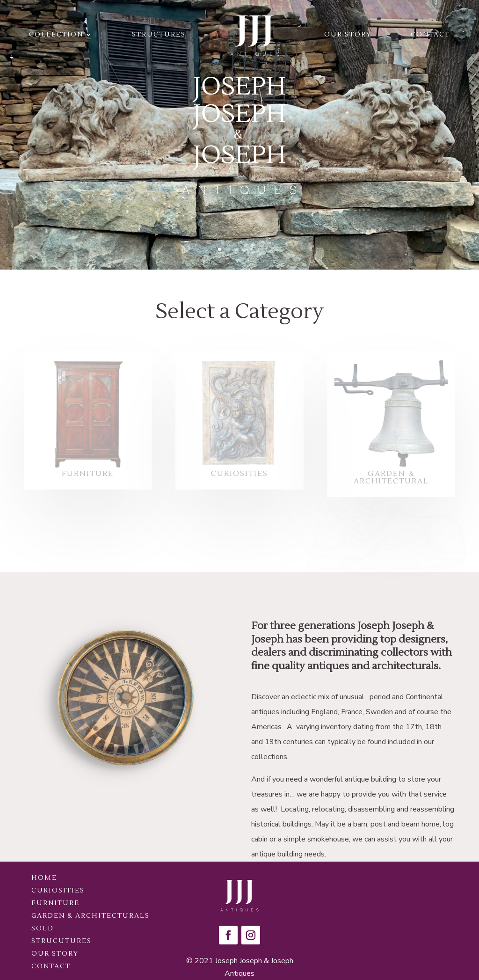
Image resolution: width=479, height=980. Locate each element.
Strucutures (62, 941)
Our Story (348, 35)
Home (44, 878)
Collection (56, 35)
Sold (43, 929)
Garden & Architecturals (91, 916)
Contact (430, 35)
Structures (159, 35)
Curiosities (58, 891)
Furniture (55, 903)
